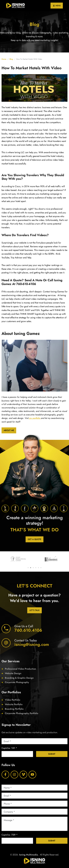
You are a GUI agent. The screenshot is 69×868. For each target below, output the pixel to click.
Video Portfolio (13, 700)
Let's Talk (34, 610)
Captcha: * (9, 748)
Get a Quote (34, 539)
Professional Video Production (20, 669)
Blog (11, 59)
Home (4, 59)
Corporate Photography (17, 682)
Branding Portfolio (14, 709)
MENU (57, 6)
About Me (9, 430)
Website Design (13, 673)
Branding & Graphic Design (19, 678)
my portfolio (35, 418)
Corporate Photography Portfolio (22, 713)
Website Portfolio (14, 704)
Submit (52, 754)
